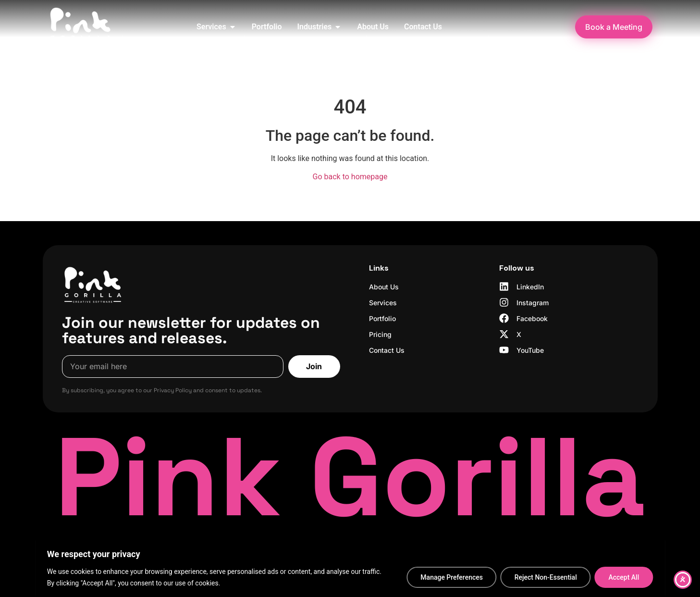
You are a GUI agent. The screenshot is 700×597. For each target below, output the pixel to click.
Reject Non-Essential (545, 577)
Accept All (624, 577)
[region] (350, 568)
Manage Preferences (451, 577)
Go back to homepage (350, 177)
